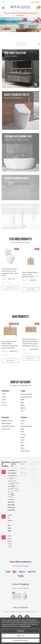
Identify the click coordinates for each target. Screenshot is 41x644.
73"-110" (4, 405)
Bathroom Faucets (7, 421)
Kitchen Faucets (7, 424)
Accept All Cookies (21, 640)
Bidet (22, 432)
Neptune (23, 408)
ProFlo (22, 448)
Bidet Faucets (6, 429)
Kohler (22, 400)
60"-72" (4, 402)
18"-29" (4, 394)
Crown (22, 421)
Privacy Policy (26, 626)
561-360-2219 (10, 528)
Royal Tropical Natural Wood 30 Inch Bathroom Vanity (30, 275)
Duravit (23, 437)
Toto (22, 411)
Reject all (20, 636)
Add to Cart (10, 288)
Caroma (23, 434)
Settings (20, 631)
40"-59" (4, 400)
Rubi (22, 443)
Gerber (23, 440)
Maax (22, 402)
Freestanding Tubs (26, 397)
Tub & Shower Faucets (8, 426)
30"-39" (4, 397)
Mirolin (23, 405)
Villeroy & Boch (25, 451)
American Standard (26, 394)
